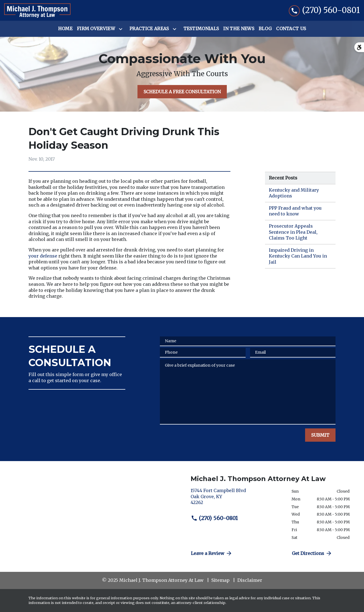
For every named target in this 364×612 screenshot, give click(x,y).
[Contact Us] (291, 29)
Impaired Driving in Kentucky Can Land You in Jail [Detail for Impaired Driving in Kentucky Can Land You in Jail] (298, 256)
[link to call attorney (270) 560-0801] (324, 10)
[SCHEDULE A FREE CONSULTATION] (182, 92)
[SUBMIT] (320, 435)
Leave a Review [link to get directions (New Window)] (212, 553)
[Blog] (265, 29)
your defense (43, 256)
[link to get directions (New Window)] (237, 499)
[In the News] (239, 29)
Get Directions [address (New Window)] (312, 553)
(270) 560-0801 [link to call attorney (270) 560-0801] (214, 518)
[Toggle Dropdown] (122, 29)
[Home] (65, 29)
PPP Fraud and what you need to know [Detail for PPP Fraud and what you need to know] (295, 211)
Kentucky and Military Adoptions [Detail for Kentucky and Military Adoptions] (294, 193)
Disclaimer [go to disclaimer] (250, 580)
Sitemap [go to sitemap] (220, 580)
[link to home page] (37, 11)
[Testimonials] (201, 29)
